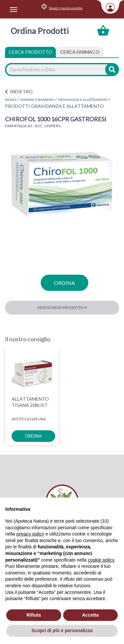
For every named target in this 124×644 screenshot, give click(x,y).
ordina (64, 283)
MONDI (11, 100)
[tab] (80, 52)
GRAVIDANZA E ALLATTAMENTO (83, 100)
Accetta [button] (90, 615)
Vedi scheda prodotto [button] (62, 307)
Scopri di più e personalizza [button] (62, 630)
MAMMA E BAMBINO (37, 100)
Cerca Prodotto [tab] (30, 52)
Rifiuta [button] (34, 615)
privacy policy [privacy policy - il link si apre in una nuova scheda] (30, 534)
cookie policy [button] (101, 560)
